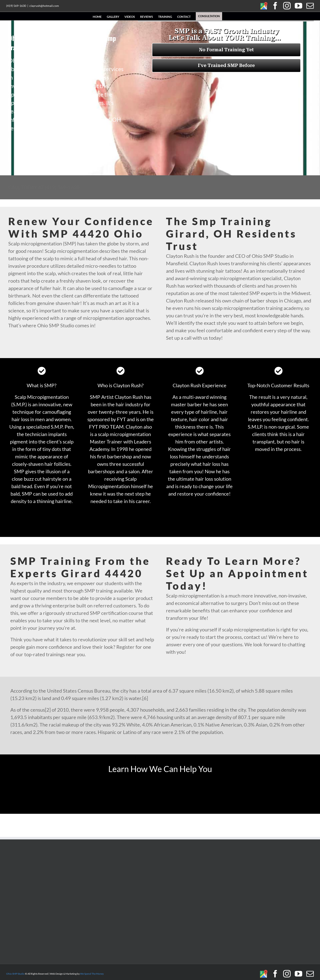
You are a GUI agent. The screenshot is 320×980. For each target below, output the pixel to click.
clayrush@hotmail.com (44, 6)
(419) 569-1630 (16, 6)
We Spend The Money (92, 974)
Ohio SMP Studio (15, 974)
